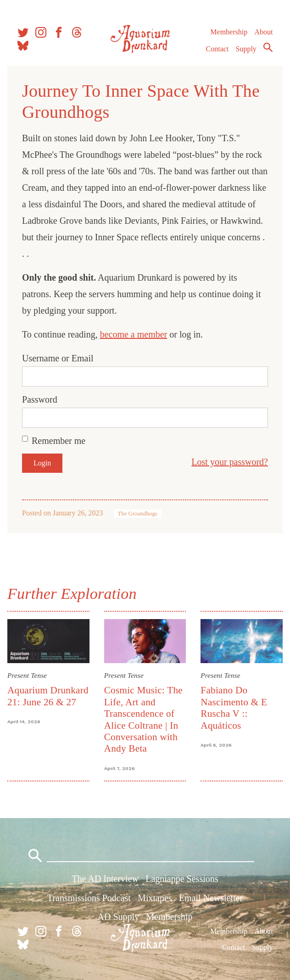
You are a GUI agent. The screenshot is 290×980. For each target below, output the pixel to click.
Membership (229, 32)
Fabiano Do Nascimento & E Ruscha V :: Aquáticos (234, 708)
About (263, 32)
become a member (134, 334)
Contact (217, 49)
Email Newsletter (211, 898)
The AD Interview (105, 879)
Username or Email (58, 358)
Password (40, 399)
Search (268, 47)
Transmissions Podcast (89, 898)
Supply (246, 49)
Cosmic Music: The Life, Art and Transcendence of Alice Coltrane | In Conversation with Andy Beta (143, 719)
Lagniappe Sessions (182, 879)
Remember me (59, 441)
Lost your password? (230, 462)
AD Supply (119, 917)
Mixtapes (155, 898)
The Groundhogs (137, 514)
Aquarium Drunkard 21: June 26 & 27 (48, 696)
